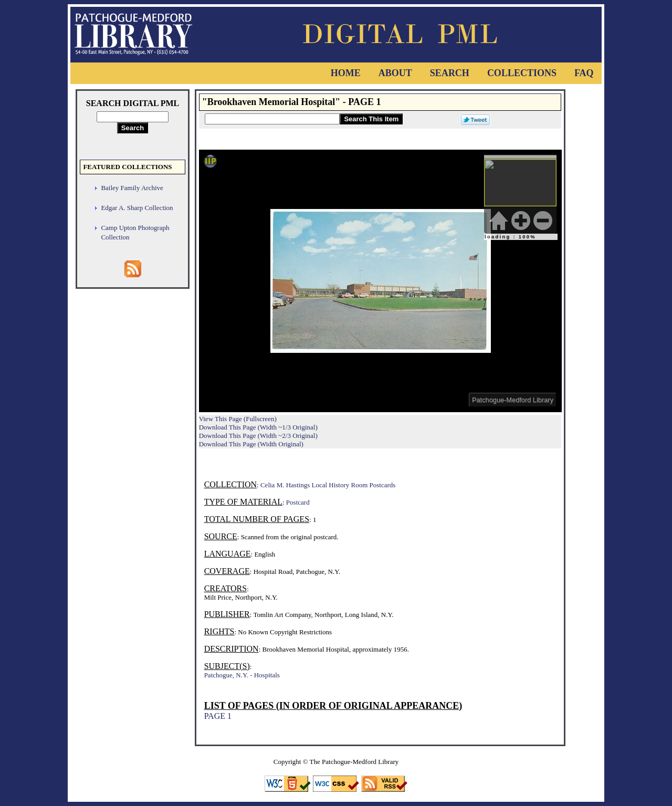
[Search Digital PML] (133, 117)
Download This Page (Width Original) (251, 444)
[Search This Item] (272, 119)
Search (450, 73)
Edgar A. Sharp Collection (137, 208)
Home (346, 73)
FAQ (584, 73)
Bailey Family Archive (132, 188)
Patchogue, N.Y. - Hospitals (242, 675)
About (395, 73)
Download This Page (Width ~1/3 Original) (258, 427)
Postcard (298, 502)
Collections (522, 73)
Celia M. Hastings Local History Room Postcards (328, 485)
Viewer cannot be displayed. (380, 281)
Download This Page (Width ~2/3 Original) (258, 436)
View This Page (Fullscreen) (238, 419)
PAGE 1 (218, 716)
